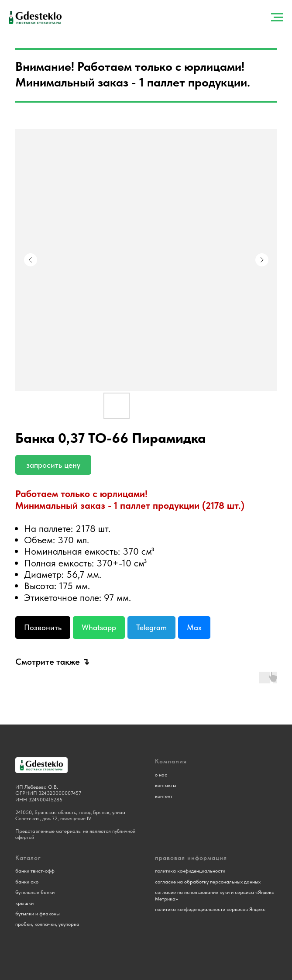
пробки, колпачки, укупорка (47, 924)
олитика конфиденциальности (191, 871)
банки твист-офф (35, 871)
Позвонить (43, 627)
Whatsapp (99, 627)
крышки (24, 903)
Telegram (151, 627)
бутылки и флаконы (38, 914)
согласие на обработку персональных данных (208, 882)
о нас (161, 775)
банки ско (27, 882)
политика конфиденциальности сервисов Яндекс (210, 909)
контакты (166, 785)
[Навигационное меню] (277, 17)
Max (194, 627)
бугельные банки (35, 892)
